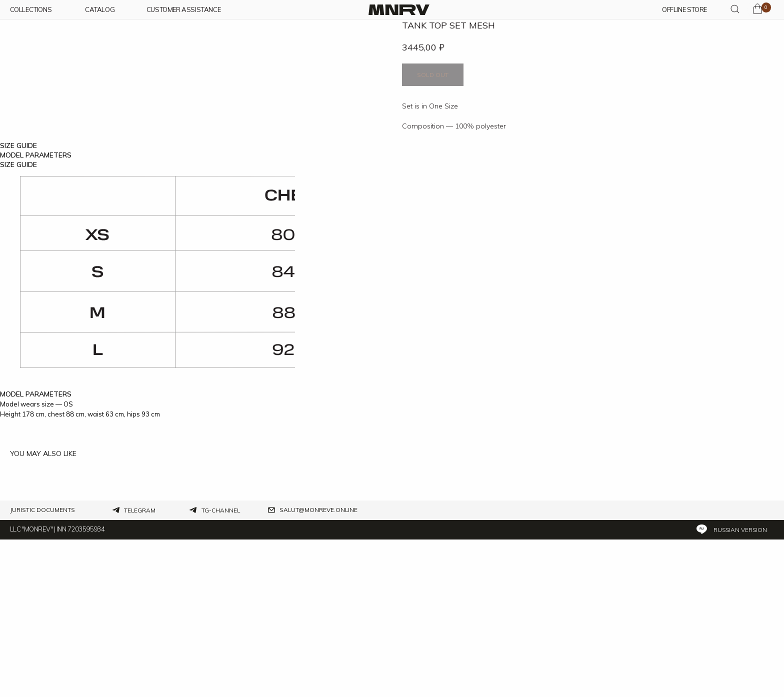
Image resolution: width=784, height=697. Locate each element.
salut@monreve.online (318, 667)
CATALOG (100, 10)
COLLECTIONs (31, 10)
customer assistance (184, 10)
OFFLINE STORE (684, 10)
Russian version (740, 687)
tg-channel (221, 668)
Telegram (140, 668)
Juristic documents (42, 667)
